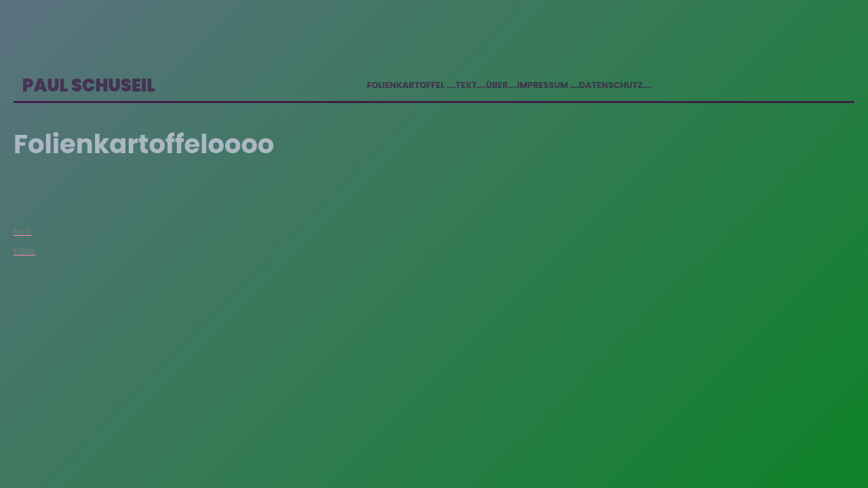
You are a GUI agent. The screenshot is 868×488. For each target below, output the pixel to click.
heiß (22, 231)
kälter (25, 251)
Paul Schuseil (89, 85)
